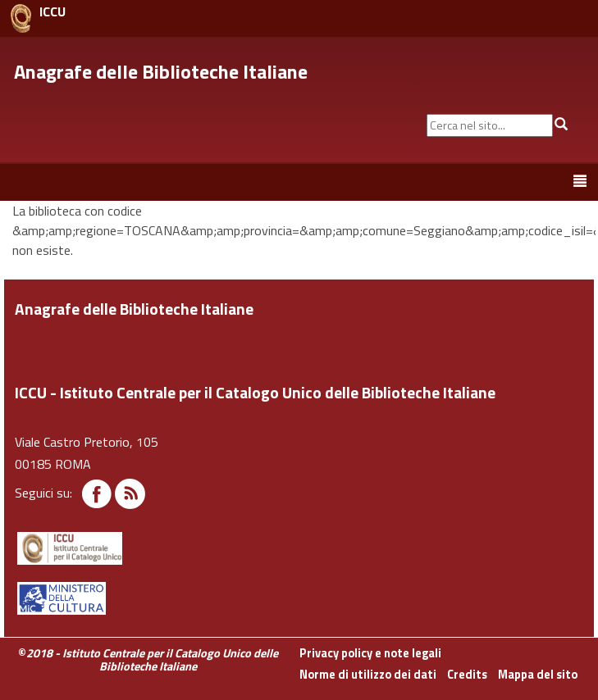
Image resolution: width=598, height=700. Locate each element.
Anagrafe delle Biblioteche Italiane (161, 71)
